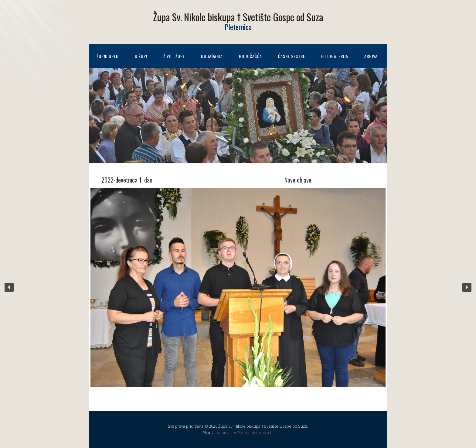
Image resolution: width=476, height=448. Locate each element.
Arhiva (371, 56)
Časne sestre (292, 56)
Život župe (174, 56)
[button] (9, 287)
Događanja (212, 56)
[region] (238, 287)
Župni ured (108, 56)
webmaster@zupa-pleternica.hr (245, 433)
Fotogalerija (335, 56)
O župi (141, 56)
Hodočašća (250, 56)
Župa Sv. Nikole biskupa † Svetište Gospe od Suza (238, 17)
